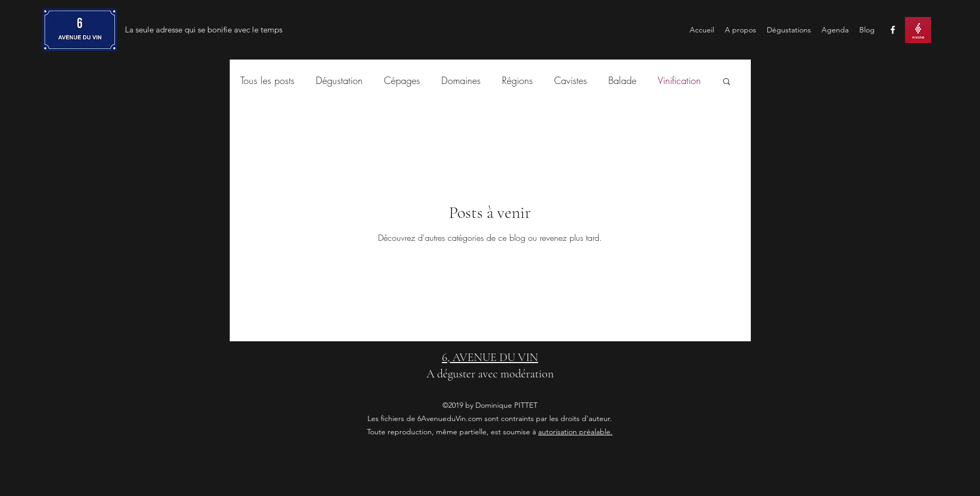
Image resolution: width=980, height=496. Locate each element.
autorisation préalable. (575, 432)
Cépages (402, 80)
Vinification (679, 80)
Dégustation (339, 80)
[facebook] (893, 30)
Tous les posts (267, 80)
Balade (622, 80)
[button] (727, 82)
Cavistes (571, 80)
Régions (517, 80)
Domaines (461, 80)
